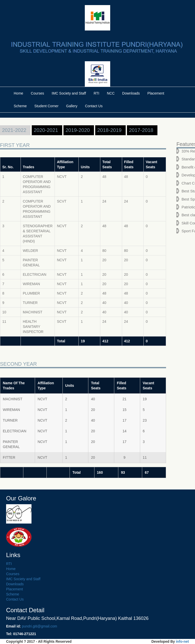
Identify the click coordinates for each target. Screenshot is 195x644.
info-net (182, 641)
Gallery (72, 106)
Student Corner (46, 106)
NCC (111, 93)
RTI (96, 93)
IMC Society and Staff (69, 93)
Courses (37, 93)
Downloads (131, 93)
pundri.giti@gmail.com (39, 626)
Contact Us (94, 106)
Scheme (20, 106)
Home (18, 93)
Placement (156, 93)
